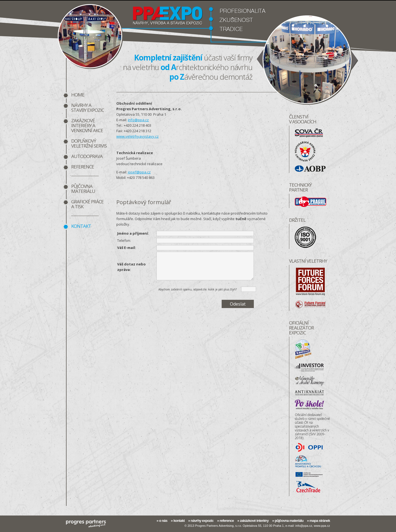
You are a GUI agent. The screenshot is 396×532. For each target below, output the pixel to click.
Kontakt (81, 226)
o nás (163, 521)
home (78, 95)
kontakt (179, 521)
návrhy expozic (202, 521)
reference (227, 521)
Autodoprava (87, 157)
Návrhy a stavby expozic (88, 108)
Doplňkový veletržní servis (89, 144)
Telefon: (124, 240)
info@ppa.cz (138, 120)
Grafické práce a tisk (87, 204)
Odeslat (238, 304)
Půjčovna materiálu (83, 189)
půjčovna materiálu (289, 521)
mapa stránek (320, 521)
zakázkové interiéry (254, 521)
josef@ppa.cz (139, 172)
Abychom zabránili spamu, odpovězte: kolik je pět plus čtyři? (198, 289)
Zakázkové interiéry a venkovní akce (87, 126)
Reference (83, 167)
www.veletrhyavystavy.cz (137, 136)
